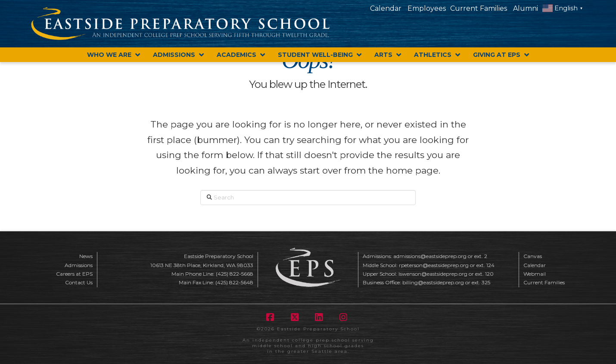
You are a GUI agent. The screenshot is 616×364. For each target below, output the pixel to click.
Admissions (79, 265)
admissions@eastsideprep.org (430, 256)
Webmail (535, 274)
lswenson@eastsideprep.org (433, 274)
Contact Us (79, 282)
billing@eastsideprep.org (433, 282)
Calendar (386, 8)
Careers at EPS (74, 274)
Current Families (479, 8)
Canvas (533, 256)
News (86, 256)
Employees (427, 8)
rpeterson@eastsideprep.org (434, 265)
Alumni (526, 8)
